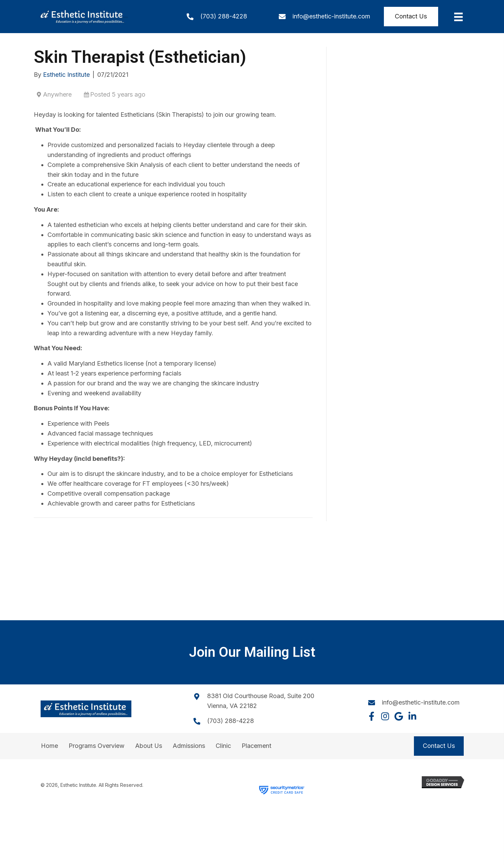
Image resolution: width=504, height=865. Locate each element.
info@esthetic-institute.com (331, 16)
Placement (256, 746)
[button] (372, 716)
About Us (149, 746)
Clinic (223, 746)
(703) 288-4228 (224, 16)
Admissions (189, 746)
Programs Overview (97, 746)
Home (49, 746)
